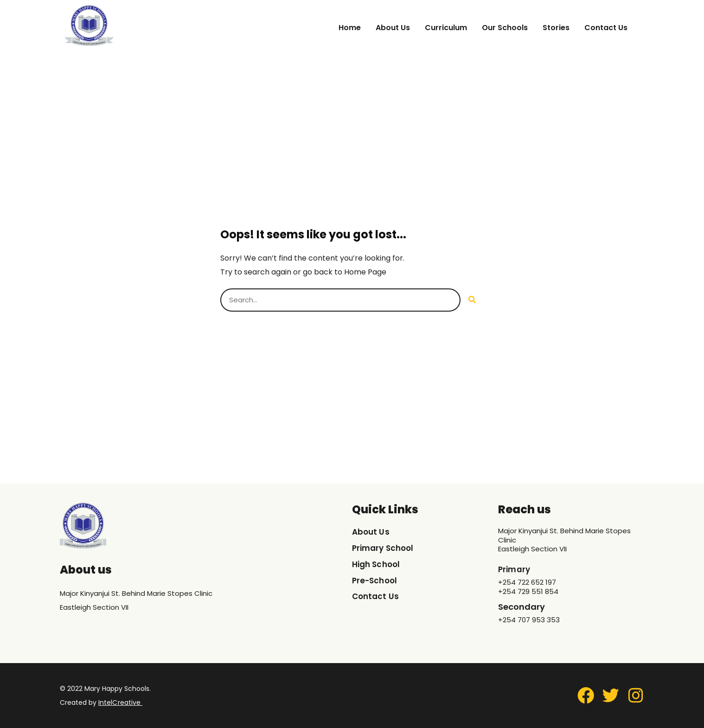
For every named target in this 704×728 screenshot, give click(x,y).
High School (378, 565)
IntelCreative (119, 702)
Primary (515, 569)
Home (350, 28)
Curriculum (446, 28)
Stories (556, 28)
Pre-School (376, 581)
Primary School (384, 548)
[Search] (472, 300)
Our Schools (505, 28)
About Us (393, 28)
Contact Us (606, 28)
